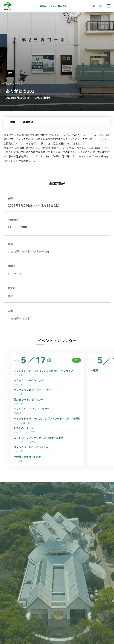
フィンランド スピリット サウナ (32, 409)
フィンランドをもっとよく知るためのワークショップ (43, 371)
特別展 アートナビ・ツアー (30, 400)
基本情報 (62, 6)
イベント (52, 6)
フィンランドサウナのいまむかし (32, 447)
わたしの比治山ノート (26, 428)
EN (100, 6)
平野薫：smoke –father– (28, 457)
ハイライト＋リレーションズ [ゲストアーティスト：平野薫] (47, 419)
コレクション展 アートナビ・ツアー (35, 390)
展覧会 (43, 6)
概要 (13, 122)
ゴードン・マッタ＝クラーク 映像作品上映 (39, 438)
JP (94, 6)
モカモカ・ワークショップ (29, 380)
